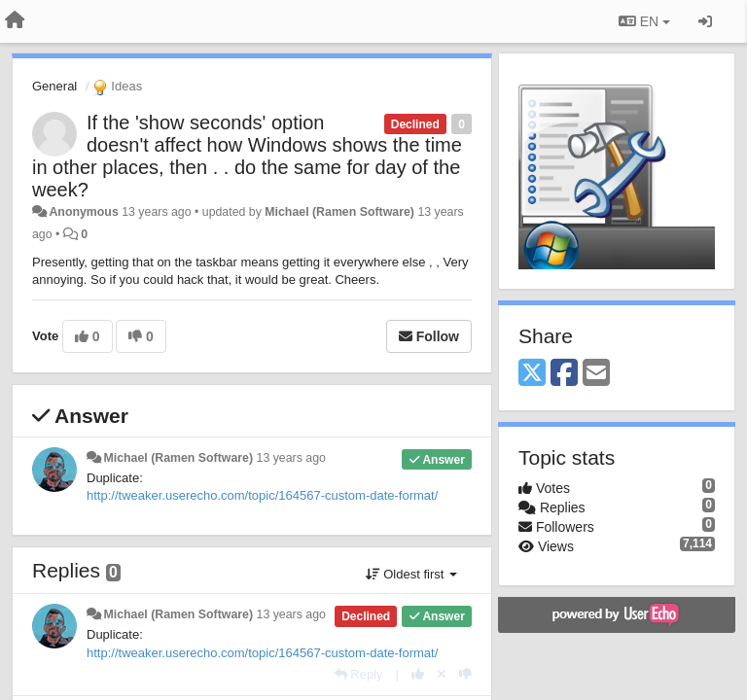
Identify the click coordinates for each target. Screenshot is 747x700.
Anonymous (83, 212)
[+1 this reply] (418, 674)
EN (644, 21)
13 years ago (291, 458)
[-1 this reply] (465, 674)
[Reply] (359, 674)
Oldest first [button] (411, 574)
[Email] (596, 374)
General (54, 86)
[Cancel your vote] (442, 674)
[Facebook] (564, 374)
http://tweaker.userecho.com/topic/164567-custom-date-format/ (262, 495)
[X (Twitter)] (532, 374)
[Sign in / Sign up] (705, 21)
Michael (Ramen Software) (339, 212)
